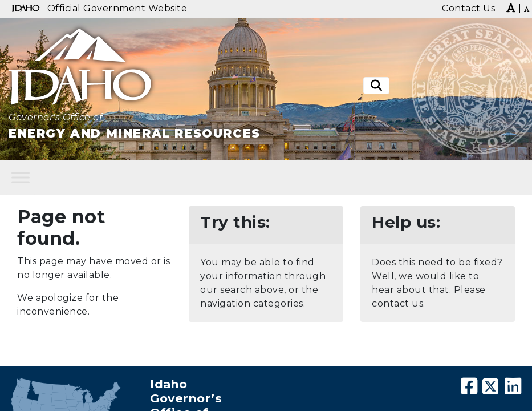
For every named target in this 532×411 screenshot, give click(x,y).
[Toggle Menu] (21, 177)
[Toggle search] (376, 86)
